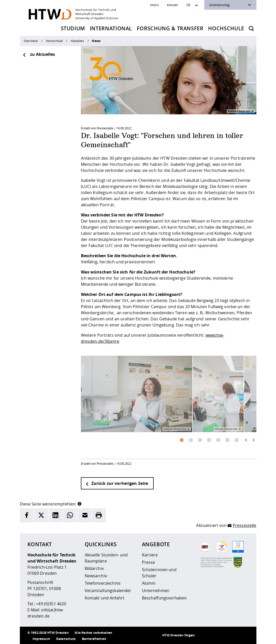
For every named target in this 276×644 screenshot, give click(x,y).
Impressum (41, 639)
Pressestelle (245, 525)
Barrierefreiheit (94, 639)
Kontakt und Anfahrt (105, 598)
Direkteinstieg (220, 5)
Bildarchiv (94, 568)
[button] (79, 503)
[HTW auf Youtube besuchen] (244, 635)
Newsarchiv (96, 576)
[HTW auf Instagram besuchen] (213, 635)
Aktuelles (77, 41)
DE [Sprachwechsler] (188, 5)
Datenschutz (66, 639)
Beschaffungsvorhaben (164, 598)
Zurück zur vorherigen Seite (117, 483)
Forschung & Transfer (170, 28)
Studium (73, 28)
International (111, 28)
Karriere (150, 555)
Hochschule (226, 28)
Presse (149, 562)
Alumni (149, 583)
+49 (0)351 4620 (51, 604)
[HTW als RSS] (203, 635)
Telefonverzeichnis (103, 583)
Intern (154, 5)
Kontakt (172, 5)
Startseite (31, 41)
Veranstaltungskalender (108, 591)
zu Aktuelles (39, 54)
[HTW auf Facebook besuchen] (234, 635)
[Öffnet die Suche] (251, 29)
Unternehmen (156, 591)
